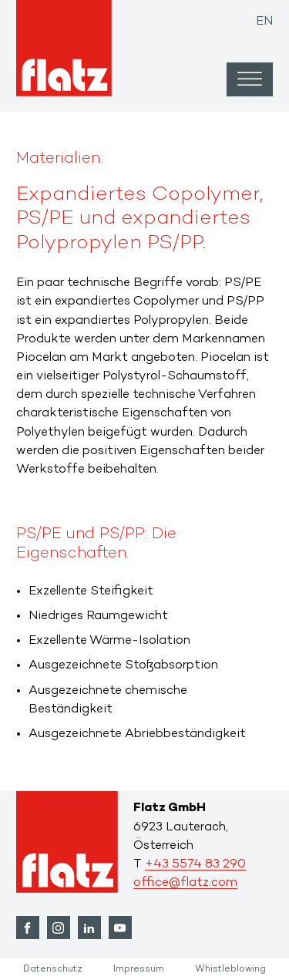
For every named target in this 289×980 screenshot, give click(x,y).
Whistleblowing (230, 969)
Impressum (139, 969)
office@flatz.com (185, 883)
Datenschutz (53, 969)
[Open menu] (250, 79)
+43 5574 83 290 (195, 865)
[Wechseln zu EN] (264, 18)
